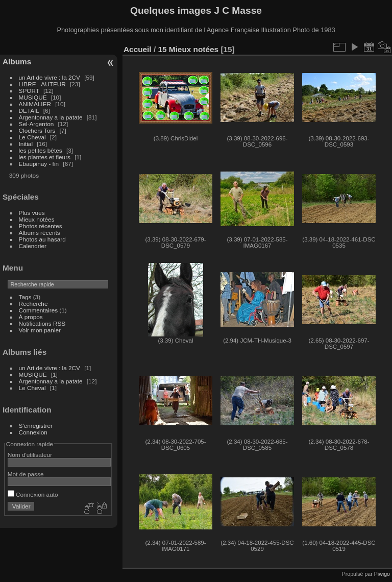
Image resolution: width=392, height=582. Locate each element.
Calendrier (33, 246)
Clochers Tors (37, 130)
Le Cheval (33, 137)
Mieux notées (37, 219)
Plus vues (32, 213)
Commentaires (39, 310)
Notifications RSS (42, 323)
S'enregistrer (36, 426)
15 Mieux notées (188, 49)
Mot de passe (26, 474)
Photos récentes (41, 226)
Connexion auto (33, 494)
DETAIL (29, 111)
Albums (17, 62)
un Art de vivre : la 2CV (50, 77)
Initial (26, 144)
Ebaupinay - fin (39, 164)
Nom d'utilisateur (30, 455)
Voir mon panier (40, 330)
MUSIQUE (33, 97)
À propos (31, 317)
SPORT (29, 91)
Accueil (138, 49)
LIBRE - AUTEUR (42, 84)
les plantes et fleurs (45, 157)
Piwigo (382, 574)
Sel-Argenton (36, 124)
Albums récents (40, 233)
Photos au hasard (42, 239)
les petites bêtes (41, 150)
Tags (25, 297)
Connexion (33, 432)
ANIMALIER (35, 104)
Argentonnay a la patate (51, 117)
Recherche (33, 304)
